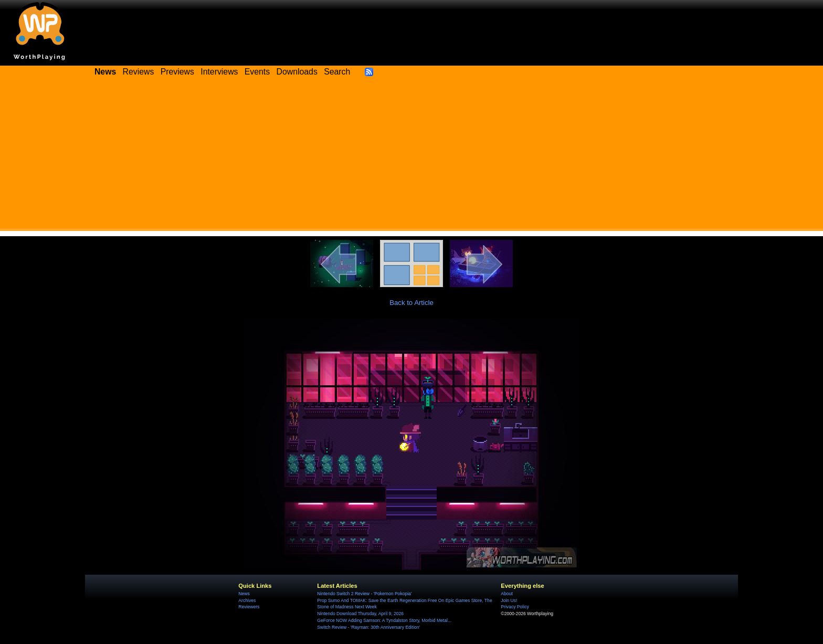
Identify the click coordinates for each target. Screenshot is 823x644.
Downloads (297, 72)
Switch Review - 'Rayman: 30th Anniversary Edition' (368, 627)
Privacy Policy (515, 607)
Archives (247, 600)
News (244, 594)
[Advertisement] (411, 157)
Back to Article (411, 303)
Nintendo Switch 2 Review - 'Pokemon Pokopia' (364, 594)
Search (337, 72)
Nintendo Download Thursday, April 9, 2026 (360, 614)
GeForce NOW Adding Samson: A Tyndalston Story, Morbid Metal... (384, 620)
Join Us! (509, 600)
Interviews (219, 72)
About (507, 594)
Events (257, 72)
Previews (177, 72)
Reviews (139, 72)
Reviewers (249, 607)
